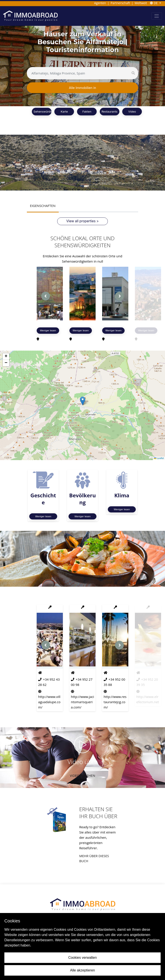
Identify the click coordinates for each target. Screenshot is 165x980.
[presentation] (46, 296)
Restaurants (109, 111)
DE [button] (154, 3)
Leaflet (159, 458)
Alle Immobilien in (82, 88)
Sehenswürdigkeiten (47, 111)
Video (132, 111)
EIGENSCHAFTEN (43, 206)
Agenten (100, 3)
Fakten (87, 111)
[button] (83, 401)
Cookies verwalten (83, 958)
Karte (64, 111)
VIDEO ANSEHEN (82, 775)
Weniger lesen (48, 330)
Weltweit (141, 3)
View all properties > (82, 221)
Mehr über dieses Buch (94, 858)
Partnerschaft (120, 3)
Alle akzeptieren (82, 970)
